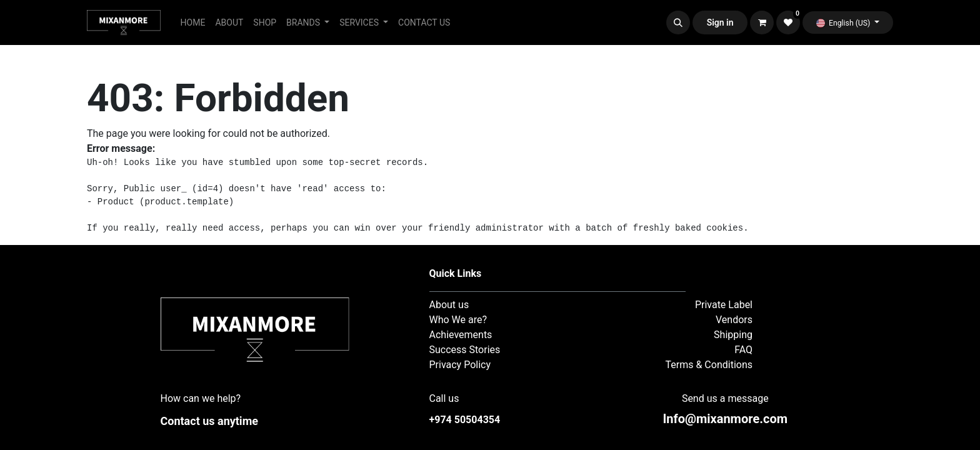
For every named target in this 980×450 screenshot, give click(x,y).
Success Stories (465, 350)
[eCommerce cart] (762, 22)
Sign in (720, 22)
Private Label (724, 305)
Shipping (733, 335)
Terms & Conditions (709, 365)
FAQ (743, 350)
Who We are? (458, 320)
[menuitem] (193, 23)
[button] (678, 22)
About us (449, 305)
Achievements (461, 335)
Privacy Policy (460, 365)
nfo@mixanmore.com (725, 419)
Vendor (732, 320)
